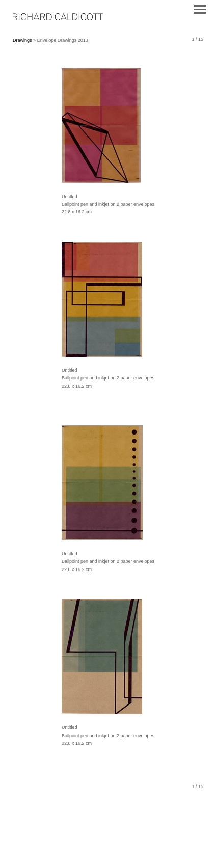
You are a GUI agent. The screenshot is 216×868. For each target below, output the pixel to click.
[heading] (58, 18)
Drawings (22, 40)
